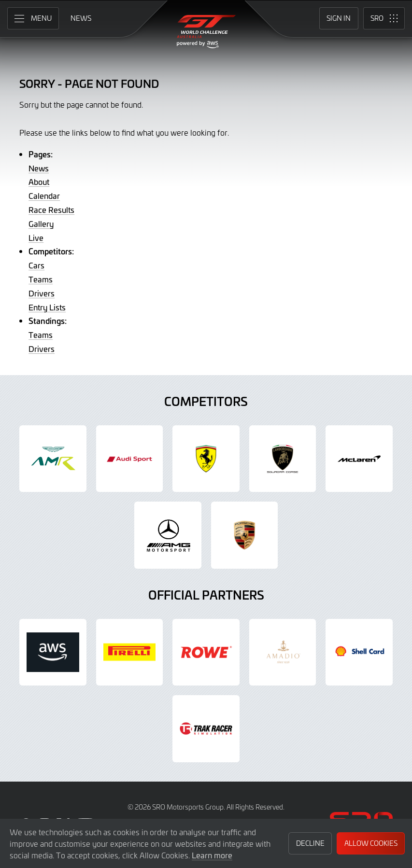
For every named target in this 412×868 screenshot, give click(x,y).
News (39, 168)
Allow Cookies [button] (371, 843)
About (39, 182)
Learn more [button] (212, 855)
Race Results (51, 210)
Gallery (41, 224)
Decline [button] (310, 843)
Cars (36, 265)
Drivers (42, 293)
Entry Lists (47, 307)
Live (36, 238)
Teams (41, 279)
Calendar (44, 196)
